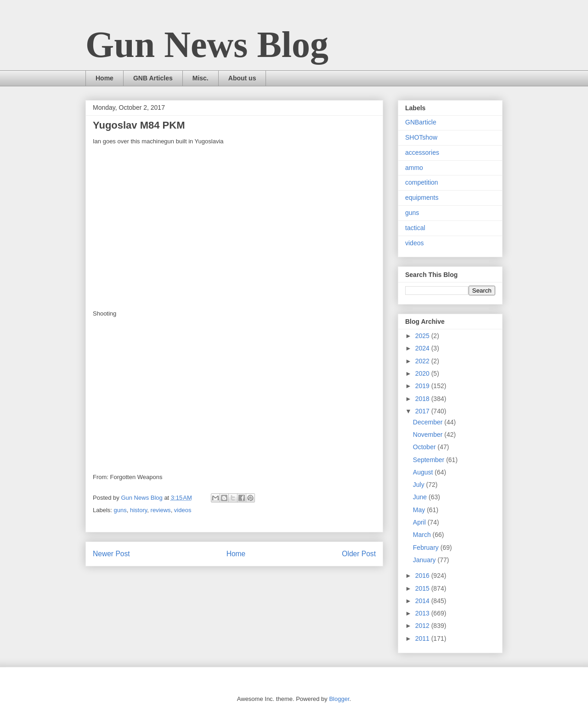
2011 (423, 638)
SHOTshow (421, 137)
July (420, 485)
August (424, 472)
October (425, 447)
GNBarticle (421, 122)
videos (183, 510)
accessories (422, 152)
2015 (423, 588)
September (430, 460)
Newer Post (111, 554)
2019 (423, 386)
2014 (423, 601)
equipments (422, 198)
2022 (423, 361)
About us (242, 78)
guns (120, 510)
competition (422, 182)
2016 (423, 576)
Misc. (201, 78)
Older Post (359, 554)
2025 (423, 336)
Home (105, 78)
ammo (414, 168)
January (425, 560)
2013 (423, 613)
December (429, 422)
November (429, 435)
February (427, 548)
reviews (161, 510)
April (420, 522)
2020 (423, 373)
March (423, 535)
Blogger (339, 699)
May (420, 510)
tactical (415, 228)
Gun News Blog (207, 45)
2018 (423, 399)
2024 (423, 348)
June (421, 497)
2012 (423, 626)
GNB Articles (153, 78)
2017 (423, 411)
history (139, 510)
